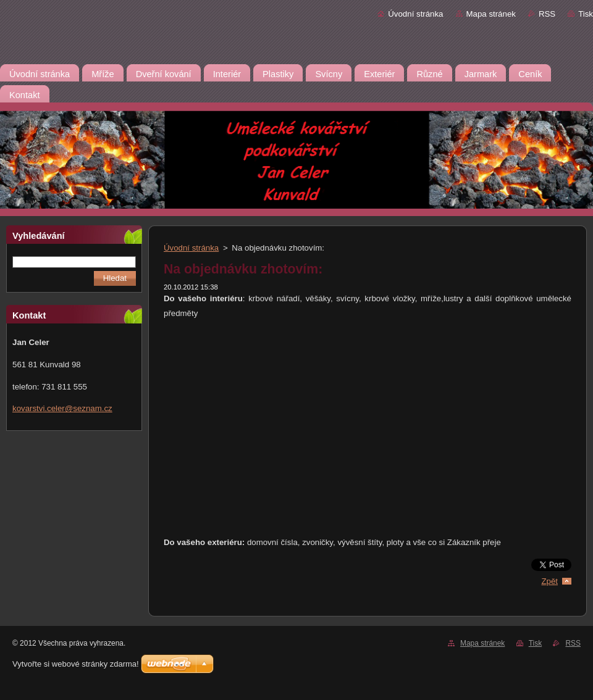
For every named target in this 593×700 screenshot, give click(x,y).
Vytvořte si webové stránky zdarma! (76, 664)
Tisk (586, 14)
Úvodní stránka (415, 14)
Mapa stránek (491, 14)
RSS (547, 14)
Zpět (549, 581)
